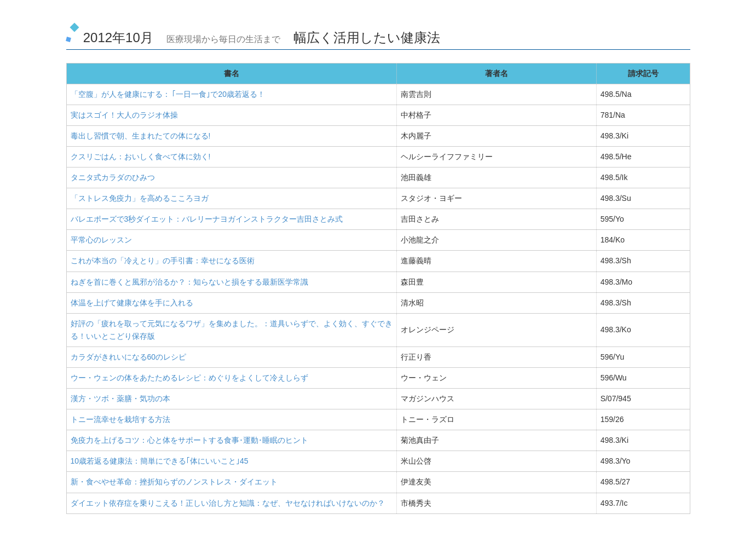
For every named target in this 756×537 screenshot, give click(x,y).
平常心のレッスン (101, 240)
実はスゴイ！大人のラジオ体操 (124, 115)
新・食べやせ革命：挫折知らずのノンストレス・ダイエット (174, 482)
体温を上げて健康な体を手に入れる (132, 303)
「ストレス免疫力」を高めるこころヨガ (140, 198)
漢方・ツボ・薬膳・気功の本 (120, 399)
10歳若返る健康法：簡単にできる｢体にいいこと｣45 (160, 461)
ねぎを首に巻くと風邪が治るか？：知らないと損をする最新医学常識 (189, 282)
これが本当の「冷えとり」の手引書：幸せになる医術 (163, 261)
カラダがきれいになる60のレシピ (129, 357)
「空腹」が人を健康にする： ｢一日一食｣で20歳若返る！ (168, 94)
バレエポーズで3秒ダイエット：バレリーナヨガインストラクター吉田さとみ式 (207, 219)
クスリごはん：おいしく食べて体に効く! (141, 157)
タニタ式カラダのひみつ (113, 177)
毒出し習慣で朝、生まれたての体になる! (141, 136)
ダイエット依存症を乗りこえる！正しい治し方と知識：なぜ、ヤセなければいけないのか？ (228, 503)
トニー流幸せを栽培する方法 (120, 419)
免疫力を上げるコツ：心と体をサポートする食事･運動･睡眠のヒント (189, 440)
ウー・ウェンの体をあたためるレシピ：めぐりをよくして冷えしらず (189, 378)
